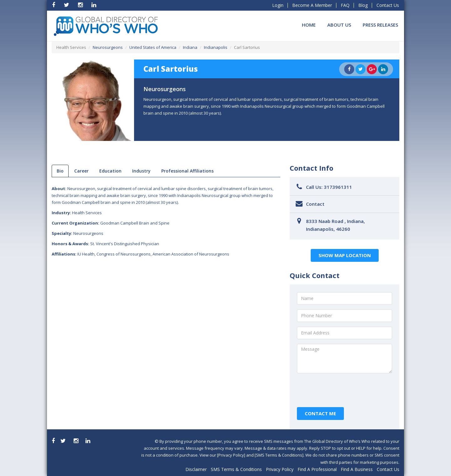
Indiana (190, 47)
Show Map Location (345, 255)
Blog (363, 5)
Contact (315, 204)
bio (60, 171)
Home (309, 25)
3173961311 (338, 187)
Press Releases (380, 25)
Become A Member (312, 5)
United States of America (153, 47)
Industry (141, 171)
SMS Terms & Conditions (236, 469)
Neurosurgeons (108, 47)
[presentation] (345, 390)
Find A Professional (317, 469)
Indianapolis (216, 47)
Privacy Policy (280, 469)
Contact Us (388, 5)
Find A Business (357, 469)
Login (278, 5)
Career (81, 171)
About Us (339, 25)
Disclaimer (196, 469)
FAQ (345, 5)
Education (110, 171)
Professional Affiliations (187, 171)
